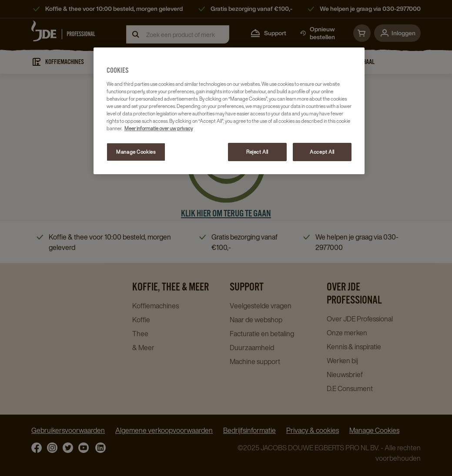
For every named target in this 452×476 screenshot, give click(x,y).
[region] (229, 111)
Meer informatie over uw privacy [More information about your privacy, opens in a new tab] (159, 128)
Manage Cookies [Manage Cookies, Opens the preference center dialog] (136, 152)
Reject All (257, 152)
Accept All (322, 152)
